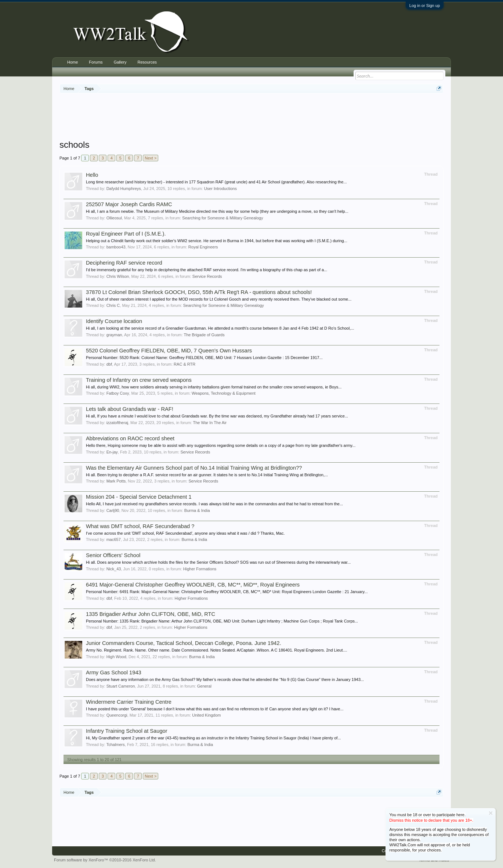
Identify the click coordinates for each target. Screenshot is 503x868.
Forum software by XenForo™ (105, 860)
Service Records (207, 276)
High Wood (116, 657)
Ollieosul (114, 218)
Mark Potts (116, 481)
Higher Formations (200, 569)
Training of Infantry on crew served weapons (139, 380)
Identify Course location (114, 321)
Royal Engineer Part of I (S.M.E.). (126, 234)
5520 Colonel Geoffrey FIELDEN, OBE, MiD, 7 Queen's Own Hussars (169, 351)
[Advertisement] (251, 117)
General (204, 686)
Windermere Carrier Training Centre (129, 702)
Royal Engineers (203, 247)
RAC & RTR (184, 364)
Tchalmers (116, 745)
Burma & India (197, 510)
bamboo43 (116, 247)
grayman (114, 335)
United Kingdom (206, 715)
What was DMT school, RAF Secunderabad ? (140, 526)
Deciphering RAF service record (124, 263)
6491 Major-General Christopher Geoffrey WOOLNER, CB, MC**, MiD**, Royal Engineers (193, 585)
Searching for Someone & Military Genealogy (222, 218)
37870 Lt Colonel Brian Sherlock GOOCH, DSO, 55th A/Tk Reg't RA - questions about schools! (199, 292)
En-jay (112, 452)
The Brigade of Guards (204, 335)
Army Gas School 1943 (114, 672)
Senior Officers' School (113, 555)
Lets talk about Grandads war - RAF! (130, 409)
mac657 (114, 539)
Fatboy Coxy (118, 393)
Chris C (113, 305)
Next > (151, 158)
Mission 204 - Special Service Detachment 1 (139, 497)
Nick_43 (114, 569)
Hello (92, 175)
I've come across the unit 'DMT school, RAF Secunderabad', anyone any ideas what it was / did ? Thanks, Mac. (185, 533)
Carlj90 (113, 510)
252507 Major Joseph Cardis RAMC (129, 204)
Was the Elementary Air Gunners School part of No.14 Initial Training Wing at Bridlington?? (194, 468)
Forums (96, 62)
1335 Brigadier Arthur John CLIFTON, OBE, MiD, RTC (151, 614)
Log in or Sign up (425, 6)
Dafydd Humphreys (124, 189)
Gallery (120, 62)
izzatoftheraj (117, 423)
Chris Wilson (118, 276)
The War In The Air (210, 423)
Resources (147, 62)
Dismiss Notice (491, 813)
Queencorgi (117, 715)
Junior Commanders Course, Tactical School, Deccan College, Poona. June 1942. (184, 643)
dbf (109, 364)
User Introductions (220, 189)
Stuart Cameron (121, 686)
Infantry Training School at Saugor (127, 731)
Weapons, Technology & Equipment (224, 393)
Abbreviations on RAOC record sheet (130, 438)
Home (73, 62)
